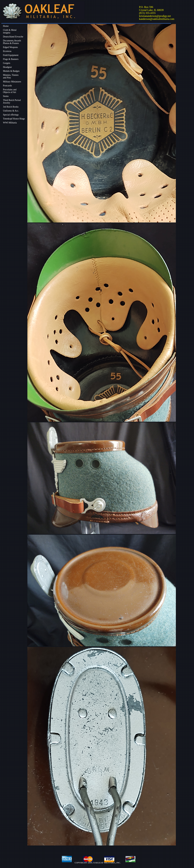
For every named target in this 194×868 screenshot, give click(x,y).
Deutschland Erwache (13, 37)
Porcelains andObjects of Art (10, 91)
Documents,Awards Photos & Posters (12, 42)
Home (6, 26)
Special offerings (11, 115)
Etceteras (7, 51)
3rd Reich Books (11, 107)
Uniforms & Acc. (11, 111)
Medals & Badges (11, 71)
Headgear (7, 67)
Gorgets (7, 63)
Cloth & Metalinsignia (10, 31)
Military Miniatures (12, 82)
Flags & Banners (11, 59)
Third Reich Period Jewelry (12, 101)
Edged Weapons (10, 47)
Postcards (7, 86)
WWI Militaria (10, 123)
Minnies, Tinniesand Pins (11, 76)
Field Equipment (11, 55)
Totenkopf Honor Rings (14, 119)
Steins (6, 96)
